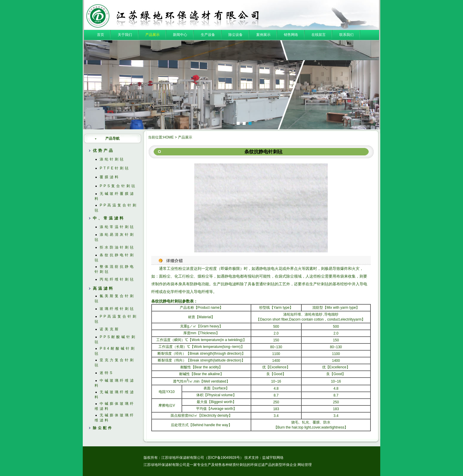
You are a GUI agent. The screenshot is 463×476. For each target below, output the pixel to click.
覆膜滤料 (110, 177)
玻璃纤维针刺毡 (117, 309)
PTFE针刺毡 (115, 168)
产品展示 (152, 35)
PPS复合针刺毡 (118, 186)
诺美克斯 (110, 329)
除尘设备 (236, 35)
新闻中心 (180, 35)
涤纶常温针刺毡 (117, 227)
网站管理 (305, 465)
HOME (168, 137)
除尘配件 (103, 428)
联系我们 (346, 35)
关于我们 (125, 35)
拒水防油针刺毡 (117, 247)
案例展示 (263, 35)
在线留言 (319, 35)
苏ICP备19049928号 (224, 458)
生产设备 (208, 35)
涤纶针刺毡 (112, 159)
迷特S (107, 373)
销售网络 (291, 35)
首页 (101, 35)
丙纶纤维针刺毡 (117, 279)
